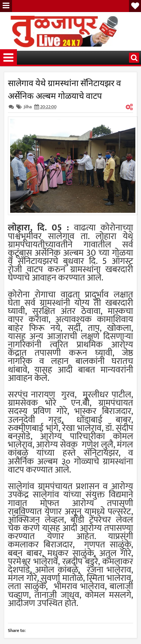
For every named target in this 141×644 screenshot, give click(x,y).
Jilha (28, 107)
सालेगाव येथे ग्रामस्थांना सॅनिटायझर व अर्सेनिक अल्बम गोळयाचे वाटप (64, 89)
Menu (6, 6)
